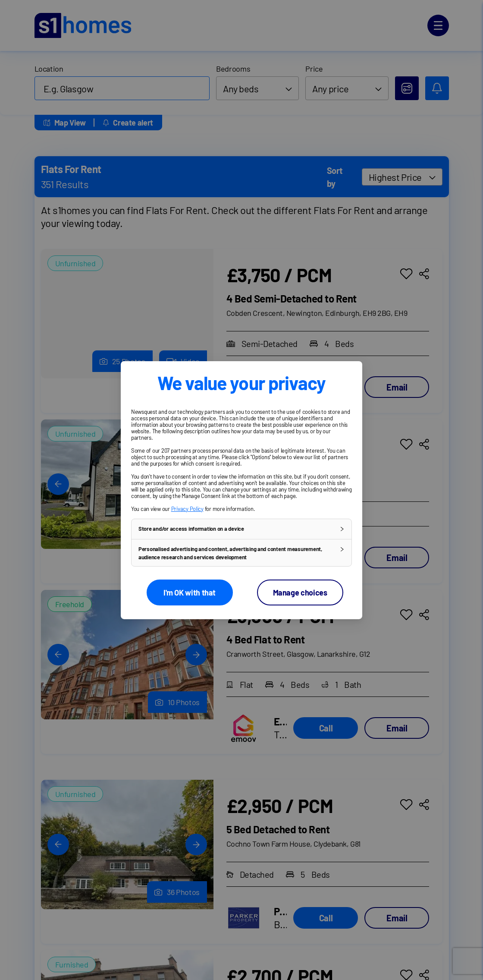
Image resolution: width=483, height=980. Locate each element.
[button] (241, 529)
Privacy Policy (187, 508)
